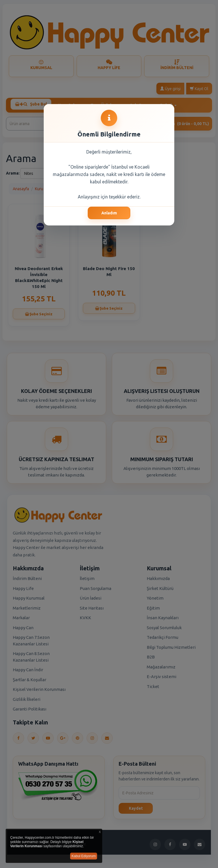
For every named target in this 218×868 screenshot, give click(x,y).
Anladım (109, 213)
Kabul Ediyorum (84, 856)
